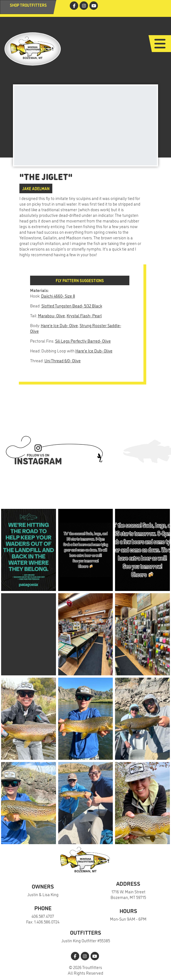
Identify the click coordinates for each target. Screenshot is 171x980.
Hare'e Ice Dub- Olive (59, 325)
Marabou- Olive (51, 315)
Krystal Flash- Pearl (84, 315)
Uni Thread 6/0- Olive (63, 360)
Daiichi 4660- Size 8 (58, 296)
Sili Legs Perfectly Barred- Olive (83, 341)
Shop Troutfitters (28, 5)
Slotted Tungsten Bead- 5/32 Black (72, 306)
